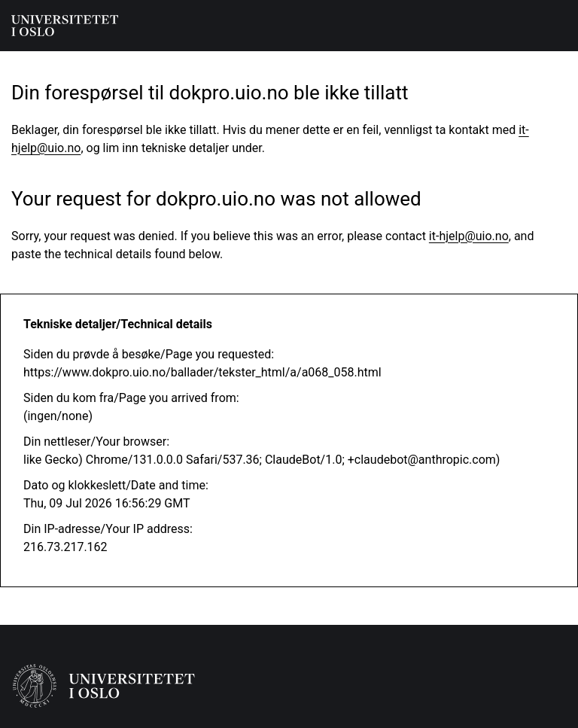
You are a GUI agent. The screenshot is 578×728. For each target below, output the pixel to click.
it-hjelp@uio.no (469, 236)
